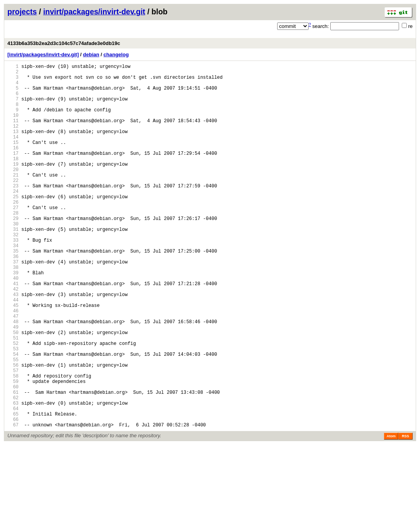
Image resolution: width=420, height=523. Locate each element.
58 (13, 443)
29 (13, 252)
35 (13, 292)
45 (13, 358)
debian (91, 55)
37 (13, 305)
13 (13, 146)
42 (13, 338)
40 (13, 325)
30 (13, 259)
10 (13, 127)
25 (13, 226)
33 (13, 278)
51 (13, 397)
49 (13, 384)
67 (13, 503)
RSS (405, 514)
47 (13, 371)
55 (13, 423)
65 (13, 489)
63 (13, 476)
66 (13, 496)
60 (13, 456)
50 (13, 391)
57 (13, 437)
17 (13, 173)
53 (13, 410)
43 (13, 344)
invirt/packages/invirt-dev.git (94, 12)
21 (13, 199)
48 (13, 377)
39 (13, 318)
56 (13, 430)
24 (13, 219)
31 (13, 265)
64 (13, 483)
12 (13, 140)
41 (13, 331)
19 (13, 186)
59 (13, 450)
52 (13, 404)
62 (13, 470)
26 (13, 232)
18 (13, 179)
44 (13, 351)
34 (13, 285)
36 (13, 298)
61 (13, 463)
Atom (391, 514)
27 (13, 239)
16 (13, 166)
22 (13, 206)
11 (13, 133)
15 (13, 160)
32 (13, 272)
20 (13, 193)
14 (13, 153)
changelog (116, 55)
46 (13, 364)
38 (13, 311)
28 (13, 245)
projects (22, 12)
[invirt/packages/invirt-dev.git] (43, 55)
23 (13, 212)
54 (13, 417)
